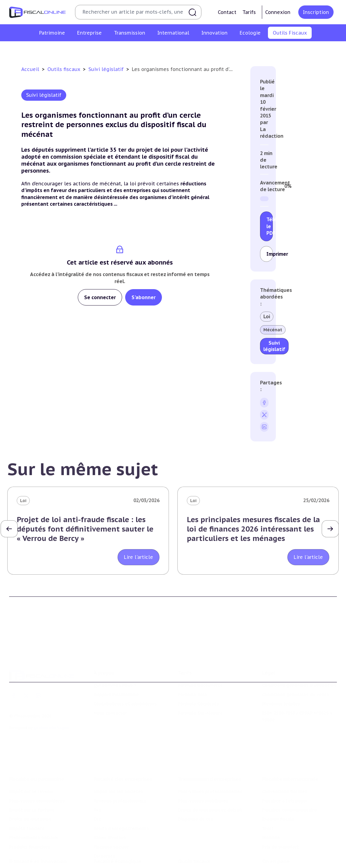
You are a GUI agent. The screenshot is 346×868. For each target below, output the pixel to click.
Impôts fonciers (27, 801)
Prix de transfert (281, 819)
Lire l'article (139, 557)
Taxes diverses (110, 810)
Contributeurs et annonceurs (125, 684)
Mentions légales (281, 684)
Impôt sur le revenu (31, 764)
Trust (268, 801)
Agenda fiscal (144, 50)
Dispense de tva (196, 792)
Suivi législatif (180, 50)
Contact (227, 12)
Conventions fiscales (285, 764)
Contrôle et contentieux (228, 50)
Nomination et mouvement (292, 850)
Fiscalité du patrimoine (37, 752)
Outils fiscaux (65, 69)
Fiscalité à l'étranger (285, 773)
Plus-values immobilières (37, 773)
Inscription (316, 12)
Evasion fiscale (278, 792)
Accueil (30, 69)
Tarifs (249, 12)
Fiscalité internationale (290, 752)
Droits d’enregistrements (121, 801)
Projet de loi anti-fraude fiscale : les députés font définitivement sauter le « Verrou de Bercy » (85, 529)
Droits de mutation (30, 792)
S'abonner (144, 297)
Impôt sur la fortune (32, 783)
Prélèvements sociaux (33, 810)
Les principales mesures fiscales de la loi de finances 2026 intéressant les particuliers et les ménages (253, 529)
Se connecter (100, 297)
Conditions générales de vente (296, 674)
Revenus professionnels (120, 773)
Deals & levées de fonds (289, 860)
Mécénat (273, 330)
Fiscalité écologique (117, 838)
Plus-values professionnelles (210, 764)
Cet (97, 792)
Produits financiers (30, 819)
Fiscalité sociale (111, 819)
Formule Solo (193, 674)
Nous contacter (110, 693)
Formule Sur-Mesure (200, 693)
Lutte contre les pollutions (123, 850)
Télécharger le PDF (270, 226)
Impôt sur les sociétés (118, 764)
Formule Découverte (200, 665)
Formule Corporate (199, 684)
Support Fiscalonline (116, 674)
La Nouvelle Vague (51, 708)
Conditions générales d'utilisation (299, 665)
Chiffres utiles (107, 50)
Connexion (278, 12)
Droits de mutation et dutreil (210, 783)
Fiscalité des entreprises (123, 752)
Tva (97, 783)
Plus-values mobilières (203, 773)
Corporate (104, 829)
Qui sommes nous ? (115, 665)
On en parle (276, 838)
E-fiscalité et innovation (38, 838)
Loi (267, 316)
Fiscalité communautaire (289, 783)
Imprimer (270, 254)
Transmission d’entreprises (210, 752)
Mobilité (271, 810)
